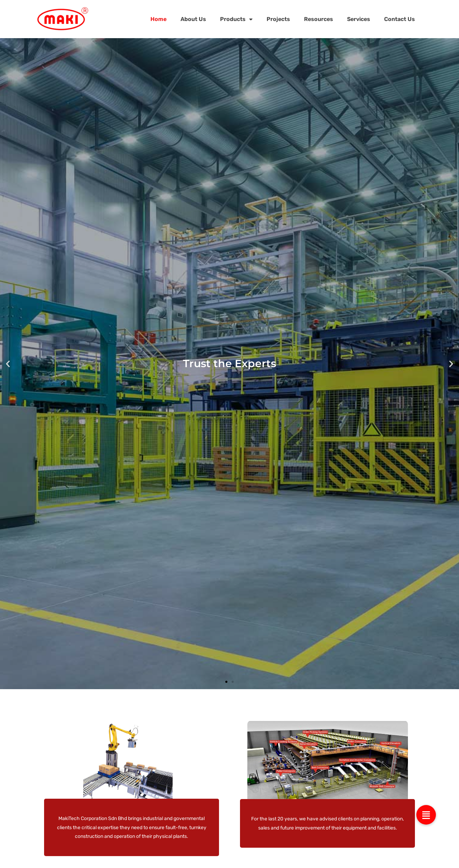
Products (236, 19)
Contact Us (400, 19)
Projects (278, 19)
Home (158, 19)
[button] (8, 364)
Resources (319, 19)
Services (359, 19)
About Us (193, 19)
